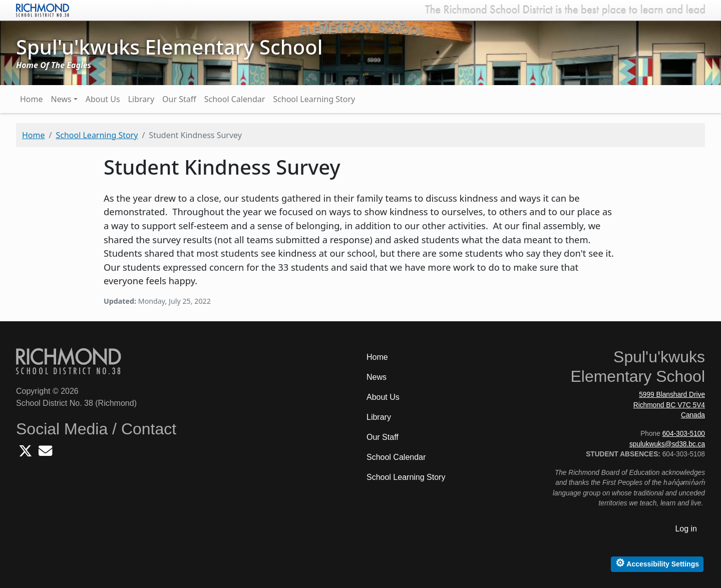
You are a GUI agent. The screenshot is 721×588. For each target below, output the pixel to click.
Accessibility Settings (657, 563)
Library (141, 99)
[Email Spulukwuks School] (45, 454)
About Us (103, 99)
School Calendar (235, 99)
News (61, 99)
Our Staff (179, 99)
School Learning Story (314, 99)
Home (32, 99)
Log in (686, 529)
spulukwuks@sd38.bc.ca (667, 444)
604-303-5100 (684, 434)
